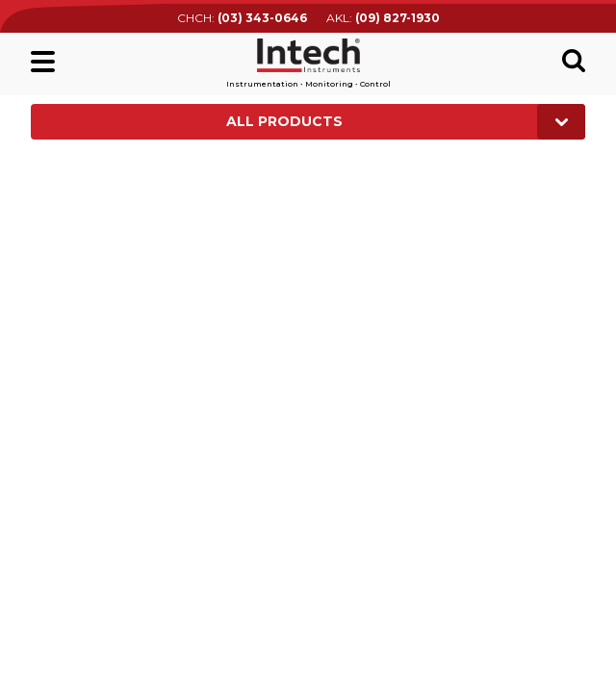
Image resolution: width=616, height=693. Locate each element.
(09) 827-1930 (398, 18)
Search (574, 61)
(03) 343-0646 (262, 18)
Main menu (43, 62)
